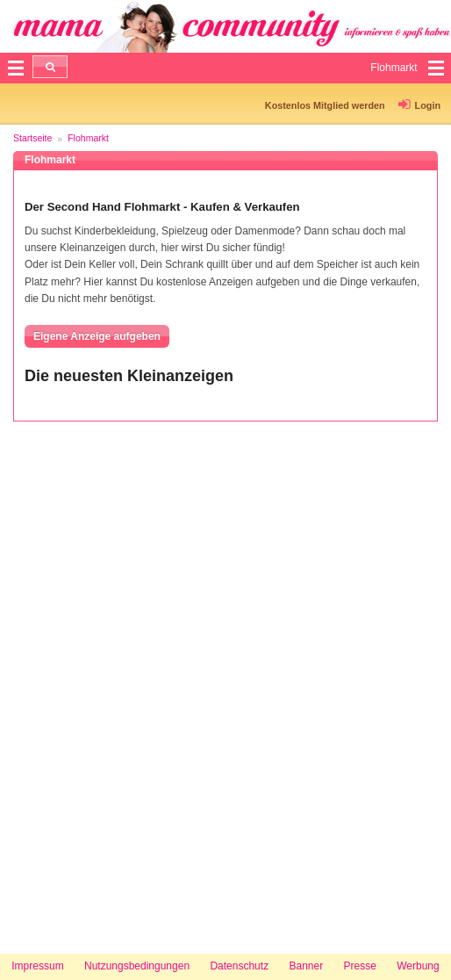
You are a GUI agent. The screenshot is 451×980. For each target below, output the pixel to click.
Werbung (418, 966)
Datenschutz (239, 966)
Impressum (37, 966)
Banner (306, 966)
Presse (360, 966)
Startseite (32, 138)
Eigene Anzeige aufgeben (97, 336)
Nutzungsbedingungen (137, 966)
